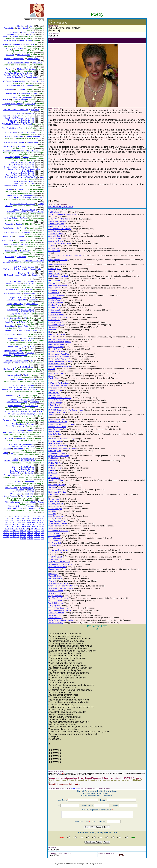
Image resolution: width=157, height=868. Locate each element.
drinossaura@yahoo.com (61, 207)
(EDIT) (54, 21)
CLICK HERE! (75, 788)
